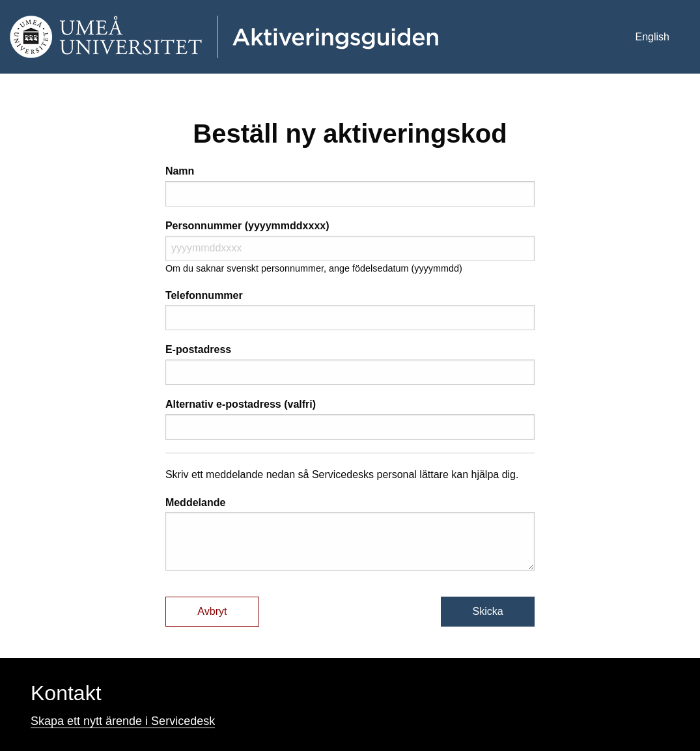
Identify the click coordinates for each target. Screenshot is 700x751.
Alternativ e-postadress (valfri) (241, 404)
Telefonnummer (204, 295)
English (652, 37)
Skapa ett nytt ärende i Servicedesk (123, 721)
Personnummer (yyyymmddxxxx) (247, 226)
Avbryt (212, 611)
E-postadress (198, 349)
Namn (180, 171)
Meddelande (195, 503)
